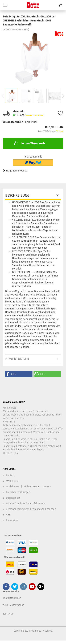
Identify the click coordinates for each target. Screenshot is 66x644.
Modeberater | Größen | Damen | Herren (28, 487)
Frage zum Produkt (16, 171)
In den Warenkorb (29, 143)
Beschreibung (17, 195)
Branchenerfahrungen (18, 492)
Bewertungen (17, 359)
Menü (5, 5)
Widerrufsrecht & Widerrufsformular (26, 503)
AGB (8, 515)
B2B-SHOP (8, 614)
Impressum (12, 520)
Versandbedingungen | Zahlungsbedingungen (31, 509)
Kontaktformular (12, 598)
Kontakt (10, 475)
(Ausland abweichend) (35, 115)
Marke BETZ (12, 481)
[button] (19, 374)
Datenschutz (13, 498)
